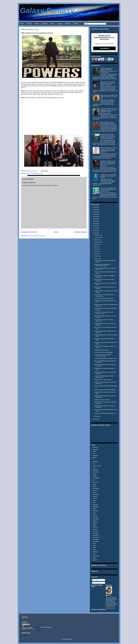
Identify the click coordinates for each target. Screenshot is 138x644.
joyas (94, 503)
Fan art (52, 24)
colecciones (96, 472)
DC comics (96, 482)
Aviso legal (25, 635)
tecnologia (95, 539)
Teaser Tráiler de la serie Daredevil (104, 352)
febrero (96, 259)
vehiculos (95, 552)
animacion (95, 447)
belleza (95, 458)
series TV (29, 173)
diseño (94, 484)
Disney (95, 486)
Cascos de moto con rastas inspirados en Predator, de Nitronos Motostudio (108, 83)
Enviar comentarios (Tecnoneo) (37, 236)
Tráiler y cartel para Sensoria (102, 400)
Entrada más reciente (29, 232)
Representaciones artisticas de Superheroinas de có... (102, 265)
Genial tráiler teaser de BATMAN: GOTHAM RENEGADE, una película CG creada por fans (108, 71)
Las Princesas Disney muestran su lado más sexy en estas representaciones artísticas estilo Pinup (109, 150)
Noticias (95, 515)
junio (96, 249)
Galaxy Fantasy (47, 10)
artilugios (95, 456)
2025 (94, 210)
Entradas (95, 580)
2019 (94, 224)
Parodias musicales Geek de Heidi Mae (105, 413)
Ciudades (45, 24)
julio (96, 247)
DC (94, 480)
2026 (94, 207)
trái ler (94, 545)
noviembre (97, 237)
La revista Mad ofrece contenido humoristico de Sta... (103, 355)
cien (94, 464)
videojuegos (96, 556)
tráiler (41, 173)
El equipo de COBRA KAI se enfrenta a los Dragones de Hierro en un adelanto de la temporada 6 (108, 163)
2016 (94, 231)
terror (94, 543)
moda (94, 513)
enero (96, 416)
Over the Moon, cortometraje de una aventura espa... (104, 295)
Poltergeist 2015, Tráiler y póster (103, 380)
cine (94, 468)
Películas (68, 24)
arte (94, 454)
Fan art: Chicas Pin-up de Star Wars (104, 298)
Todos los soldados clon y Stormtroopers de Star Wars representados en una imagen (108, 124)
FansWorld (96, 494)
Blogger (75, 639)
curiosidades (96, 478)
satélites (95, 523)
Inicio (22, 24)
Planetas (29, 24)
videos (94, 558)
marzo (96, 256)
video (94, 554)
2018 (94, 226)
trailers (95, 550)
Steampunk (96, 535)
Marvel (95, 509)
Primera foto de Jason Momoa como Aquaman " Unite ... (104, 313)
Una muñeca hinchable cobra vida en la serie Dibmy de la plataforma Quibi (108, 190)
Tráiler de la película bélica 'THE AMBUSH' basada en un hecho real (109, 97)
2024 (94, 212)
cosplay (95, 476)
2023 (94, 214)
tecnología (96, 541)
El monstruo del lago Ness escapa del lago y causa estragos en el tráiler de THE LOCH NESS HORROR (108, 136)
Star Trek (95, 531)
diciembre (97, 235)
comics (95, 474)
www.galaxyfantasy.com (41, 629)
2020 (94, 221)
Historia (37, 24)
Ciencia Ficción (97, 466)
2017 (94, 228)
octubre (96, 240)
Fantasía (95, 496)
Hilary (109, 595)
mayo (96, 251)
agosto (96, 244)
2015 (94, 233)
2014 (94, 419)
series (94, 525)
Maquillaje (95, 507)
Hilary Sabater (37, 627)
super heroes (36, 173)
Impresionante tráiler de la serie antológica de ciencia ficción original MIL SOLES (109, 110)
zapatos (95, 560)
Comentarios (96, 583)
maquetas (95, 505)
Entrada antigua (81, 232)
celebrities (95, 462)
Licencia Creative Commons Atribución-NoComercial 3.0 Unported (70, 627)
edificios (95, 490)
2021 (94, 219)
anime (94, 451)
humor (94, 501)
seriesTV (95, 529)
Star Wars (76, 24)
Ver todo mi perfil (110, 608)
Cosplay (60, 24)
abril (96, 254)
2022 (94, 217)
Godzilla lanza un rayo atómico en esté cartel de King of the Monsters (109, 176)
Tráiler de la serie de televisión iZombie (105, 390)
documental (96, 488)
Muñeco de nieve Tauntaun (101, 350)
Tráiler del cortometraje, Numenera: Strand (106, 358)
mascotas (95, 511)
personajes (96, 519)
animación (95, 449)
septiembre (97, 242)
